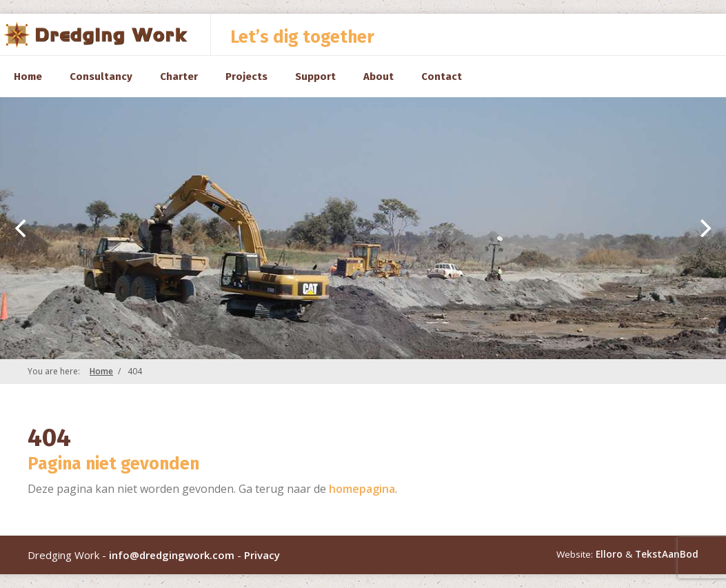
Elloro (609, 554)
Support (315, 77)
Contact (442, 77)
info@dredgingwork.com (172, 555)
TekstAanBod (667, 554)
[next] (704, 228)
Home (28, 77)
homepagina (362, 489)
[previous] (22, 228)
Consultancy (101, 77)
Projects (246, 77)
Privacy (262, 555)
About (379, 77)
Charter (179, 77)
